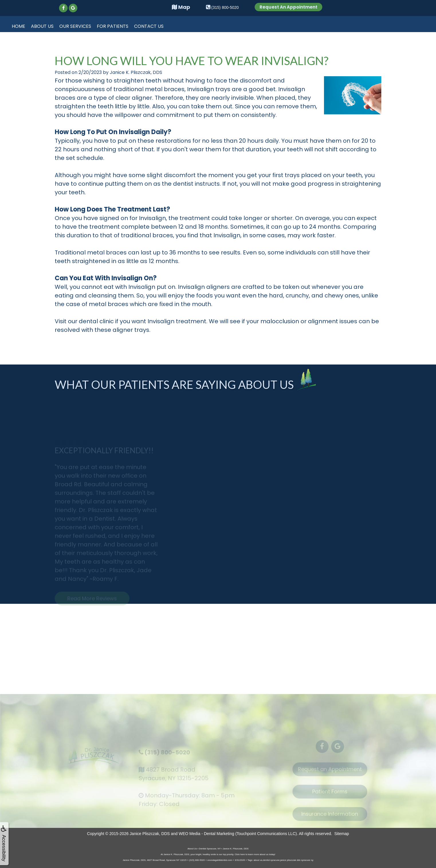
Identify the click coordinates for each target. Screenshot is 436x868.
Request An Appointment (288, 7)
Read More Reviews (92, 601)
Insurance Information (330, 817)
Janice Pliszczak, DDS (150, 834)
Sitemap (342, 834)
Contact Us (149, 26)
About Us (42, 26)
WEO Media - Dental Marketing (207, 834)
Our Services (75, 26)
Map (181, 7)
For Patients (113, 26)
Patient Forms (330, 794)
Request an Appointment (330, 772)
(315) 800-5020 (167, 755)
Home (18, 26)
